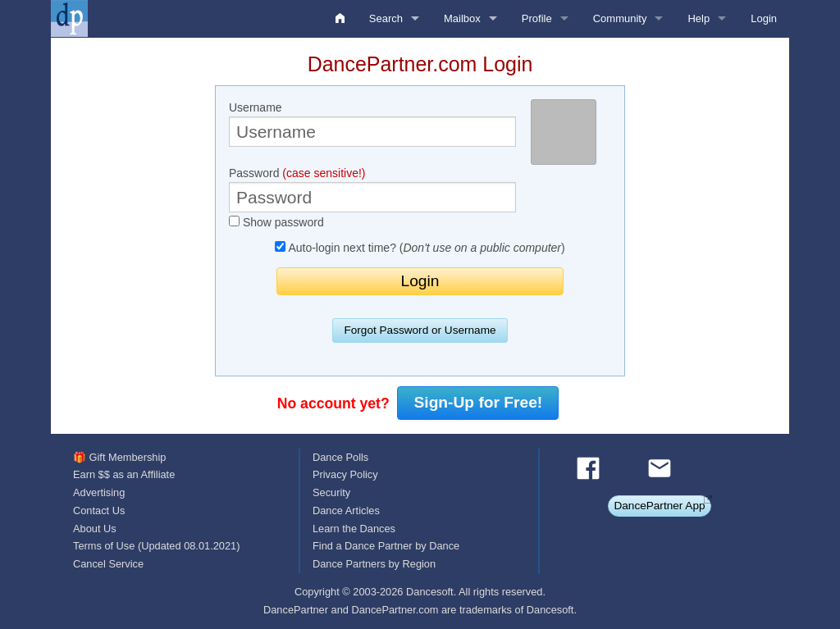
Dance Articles (346, 510)
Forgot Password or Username (420, 330)
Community (620, 18)
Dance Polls (340, 457)
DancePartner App (659, 506)
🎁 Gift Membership (119, 457)
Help (698, 18)
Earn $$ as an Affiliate (124, 474)
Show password (276, 222)
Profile (537, 18)
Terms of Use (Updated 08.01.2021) (156, 546)
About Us (95, 529)
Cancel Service (108, 564)
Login (764, 18)
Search (386, 18)
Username (372, 124)
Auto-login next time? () (420, 248)
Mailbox (462, 18)
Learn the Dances (354, 529)
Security (331, 492)
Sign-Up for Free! (479, 402)
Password (372, 189)
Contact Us (99, 510)
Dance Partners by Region (374, 564)
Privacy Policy (345, 474)
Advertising (99, 492)
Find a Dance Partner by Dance (386, 546)
